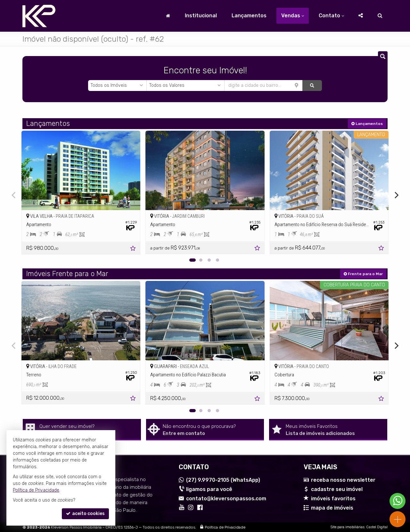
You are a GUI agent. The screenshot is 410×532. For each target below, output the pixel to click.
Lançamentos (249, 16)
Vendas (293, 16)
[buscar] (312, 86)
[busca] (380, 16)
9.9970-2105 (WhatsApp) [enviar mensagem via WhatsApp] (223, 480)
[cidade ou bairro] (263, 86)
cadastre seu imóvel (337, 489)
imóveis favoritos (333, 499)
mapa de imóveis (332, 508)
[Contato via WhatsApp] (398, 501)
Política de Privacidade (225, 527)
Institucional (201, 16)
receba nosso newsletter (343, 480)
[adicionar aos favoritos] (134, 249)
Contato (331, 16)
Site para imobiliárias (347, 527)
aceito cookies (85, 514)
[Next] (396, 195)
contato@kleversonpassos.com (226, 499)
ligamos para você (209, 489)
